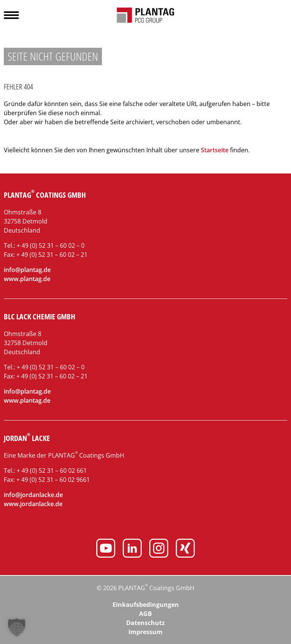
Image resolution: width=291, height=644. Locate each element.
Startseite (215, 150)
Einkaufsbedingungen (146, 605)
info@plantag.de (27, 270)
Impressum (145, 632)
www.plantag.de (27, 279)
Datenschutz (145, 623)
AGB (145, 614)
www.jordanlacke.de (33, 504)
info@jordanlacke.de (33, 495)
